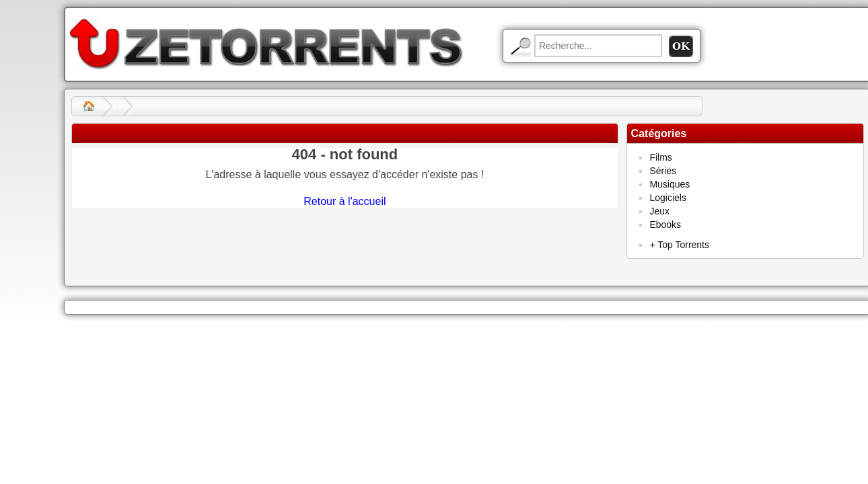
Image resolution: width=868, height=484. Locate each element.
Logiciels (667, 198)
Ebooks (665, 225)
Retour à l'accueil (345, 201)
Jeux (659, 211)
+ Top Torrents (679, 245)
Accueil (89, 106)
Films (660, 157)
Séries (663, 171)
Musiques (670, 184)
